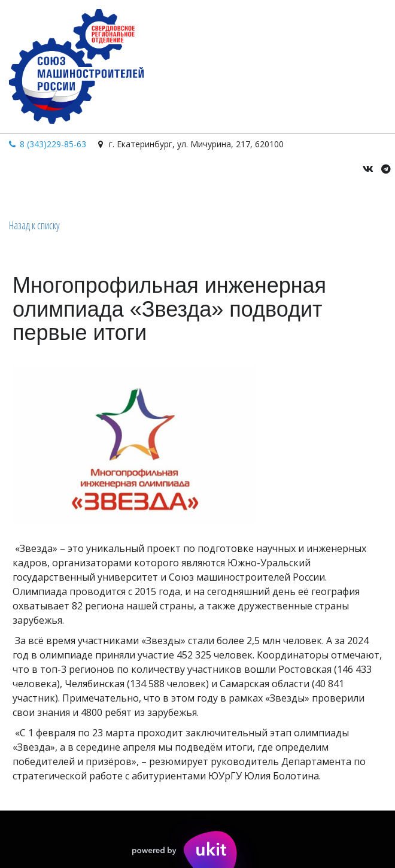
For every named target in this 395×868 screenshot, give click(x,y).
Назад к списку (34, 225)
